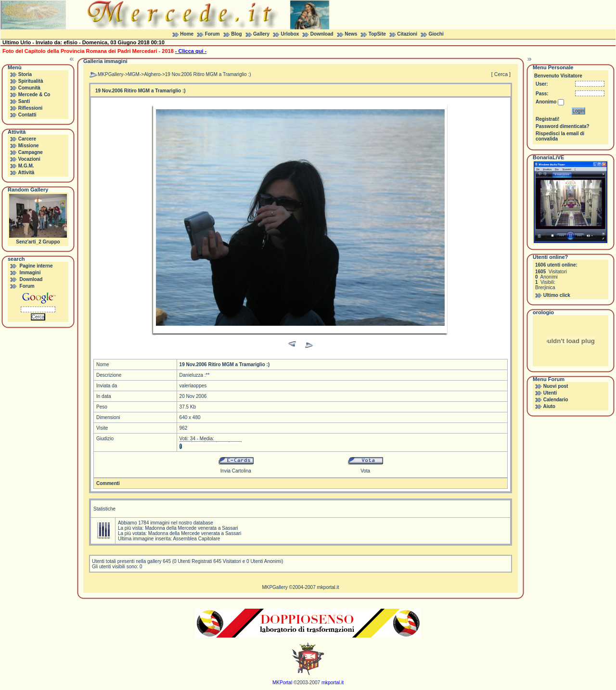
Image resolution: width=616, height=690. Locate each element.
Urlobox (290, 34)
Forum (212, 34)
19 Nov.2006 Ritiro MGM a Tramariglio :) (208, 74)
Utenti (550, 393)
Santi (24, 101)
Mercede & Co (34, 95)
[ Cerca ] (501, 74)
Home (187, 34)
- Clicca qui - (191, 51)
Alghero (152, 74)
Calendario (556, 400)
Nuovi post (556, 386)
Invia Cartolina (236, 471)
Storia (25, 74)
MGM (134, 74)
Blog (236, 34)
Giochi (436, 34)
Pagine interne (36, 266)
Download (322, 34)
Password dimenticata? (563, 126)
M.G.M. (26, 166)
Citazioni (407, 34)
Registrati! (547, 119)
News (351, 34)
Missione (29, 146)
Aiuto (549, 406)
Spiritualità (31, 81)
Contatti (27, 115)
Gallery (261, 34)
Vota (365, 471)
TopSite (377, 34)
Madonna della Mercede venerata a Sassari (191, 528)
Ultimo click (557, 295)
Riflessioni (31, 108)
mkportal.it (328, 587)
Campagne (31, 152)
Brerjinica (545, 287)
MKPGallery (110, 74)
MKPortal (282, 683)
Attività (26, 172)
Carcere (27, 139)
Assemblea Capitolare (196, 539)
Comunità (29, 88)
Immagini (30, 273)
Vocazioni (29, 159)
